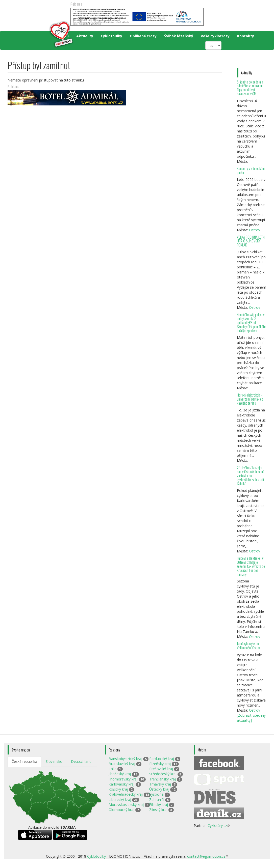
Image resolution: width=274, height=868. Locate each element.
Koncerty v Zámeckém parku (251, 170)
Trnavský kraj (160, 784)
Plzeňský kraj (160, 764)
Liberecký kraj (120, 800)
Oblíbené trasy (143, 36)
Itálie (113, 769)
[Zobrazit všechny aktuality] (251, 718)
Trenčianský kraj (163, 779)
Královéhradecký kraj (126, 794)
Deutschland (81, 761)
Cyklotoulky (111, 36)
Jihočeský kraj (120, 774)
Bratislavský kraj (122, 764)
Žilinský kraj (159, 805)
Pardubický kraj (162, 759)
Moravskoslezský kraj (126, 805)
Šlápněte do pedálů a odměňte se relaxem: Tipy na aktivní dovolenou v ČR (250, 88)
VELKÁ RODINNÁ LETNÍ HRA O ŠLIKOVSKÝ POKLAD (251, 241)
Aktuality (85, 36)
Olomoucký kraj (121, 810)
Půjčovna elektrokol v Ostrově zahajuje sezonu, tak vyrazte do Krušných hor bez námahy (251, 566)
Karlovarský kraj (122, 784)
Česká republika (24, 761)
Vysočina (156, 794)
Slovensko (54, 761)
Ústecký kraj (159, 789)
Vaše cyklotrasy (215, 36)
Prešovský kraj (161, 769)
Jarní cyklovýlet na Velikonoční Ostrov (249, 646)
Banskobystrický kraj (125, 759)
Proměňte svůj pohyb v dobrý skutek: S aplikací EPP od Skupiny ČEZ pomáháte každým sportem (251, 322)
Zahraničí (157, 800)
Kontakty (246, 36)
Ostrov (255, 230)
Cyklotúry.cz (219, 825)
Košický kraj (118, 789)
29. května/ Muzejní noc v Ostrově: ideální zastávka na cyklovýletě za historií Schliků (250, 475)
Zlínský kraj (158, 810)
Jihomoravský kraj (123, 779)
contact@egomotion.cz (208, 856)
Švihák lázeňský (179, 36)
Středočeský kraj (163, 774)
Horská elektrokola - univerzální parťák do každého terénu (250, 399)
